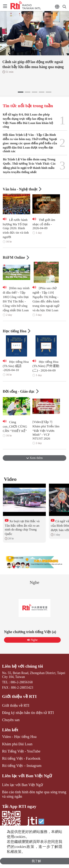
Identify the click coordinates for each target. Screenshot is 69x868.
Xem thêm (35, 458)
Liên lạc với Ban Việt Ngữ (27, 776)
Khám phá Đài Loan (17, 744)
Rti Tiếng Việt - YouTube (21, 751)
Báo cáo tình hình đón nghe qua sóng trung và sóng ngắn (34, 794)
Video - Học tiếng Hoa (19, 737)
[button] (21, 92)
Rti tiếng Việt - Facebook (21, 758)
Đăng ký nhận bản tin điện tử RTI (28, 713)
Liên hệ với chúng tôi (22, 666)
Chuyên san (11, 720)
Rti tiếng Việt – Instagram (22, 766)
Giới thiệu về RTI (19, 696)
